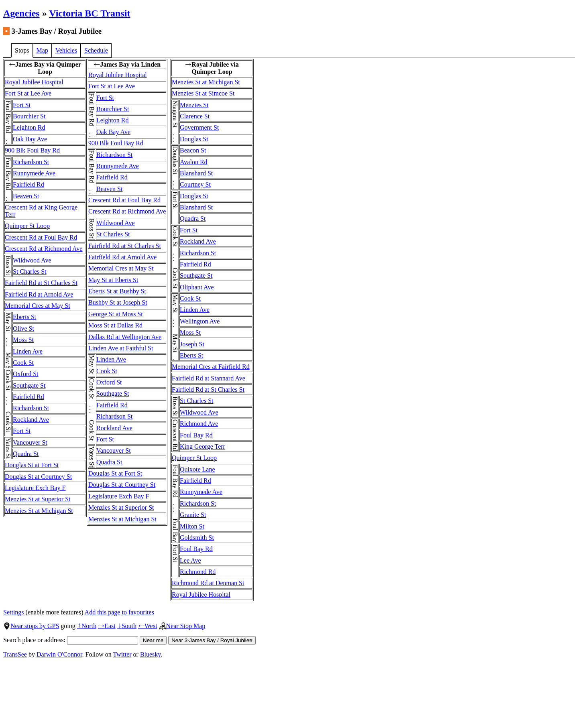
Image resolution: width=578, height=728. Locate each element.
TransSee (15, 654)
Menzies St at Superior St (38, 499)
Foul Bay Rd (196, 435)
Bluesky (150, 654)
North (87, 626)
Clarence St (195, 116)
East (107, 626)
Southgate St (29, 385)
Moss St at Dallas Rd (115, 325)
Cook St (23, 363)
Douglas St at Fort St (32, 465)
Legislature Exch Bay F (35, 488)
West (148, 626)
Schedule (96, 50)
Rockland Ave (31, 420)
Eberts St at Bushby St (117, 291)
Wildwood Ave (32, 260)
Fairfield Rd (28, 184)
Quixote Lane (197, 469)
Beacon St (193, 150)
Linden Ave (28, 351)
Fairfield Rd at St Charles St (41, 283)
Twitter (122, 654)
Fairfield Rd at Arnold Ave (39, 294)
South (127, 626)
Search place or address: (71, 640)
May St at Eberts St (113, 280)
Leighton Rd (29, 127)
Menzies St (194, 105)
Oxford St (26, 374)
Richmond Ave (199, 424)
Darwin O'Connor (59, 654)
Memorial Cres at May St (38, 306)
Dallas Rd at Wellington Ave (125, 337)
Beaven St (26, 196)
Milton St (192, 526)
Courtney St (195, 184)
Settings (14, 612)
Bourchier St (29, 116)
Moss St (23, 340)
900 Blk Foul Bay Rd (32, 150)
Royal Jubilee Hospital (34, 82)
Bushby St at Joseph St (118, 302)
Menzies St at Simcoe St (203, 93)
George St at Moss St (116, 314)
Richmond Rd (198, 572)
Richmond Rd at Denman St (208, 583)
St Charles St (30, 271)
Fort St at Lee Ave (28, 93)
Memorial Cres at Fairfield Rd (211, 367)
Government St (199, 127)
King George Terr (203, 446)
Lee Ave (190, 560)
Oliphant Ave (197, 287)
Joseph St (192, 344)
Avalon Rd (194, 162)
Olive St (23, 328)
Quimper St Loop (27, 226)
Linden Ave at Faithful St (121, 348)
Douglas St (194, 139)
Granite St (193, 515)
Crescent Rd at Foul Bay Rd (41, 237)
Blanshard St (196, 173)
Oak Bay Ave (30, 139)
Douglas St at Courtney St (38, 477)
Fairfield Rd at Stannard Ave (209, 378)
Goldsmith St (197, 538)
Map (42, 50)
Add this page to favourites (119, 612)
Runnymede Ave (34, 173)
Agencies (21, 13)
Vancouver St (30, 442)
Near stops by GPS (31, 626)
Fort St (22, 105)
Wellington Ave (200, 321)
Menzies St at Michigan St (39, 511)
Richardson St (31, 162)
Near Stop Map (182, 626)
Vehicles (66, 50)
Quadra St (26, 454)
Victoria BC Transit (90, 13)
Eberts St (24, 317)
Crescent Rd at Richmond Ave (44, 249)
